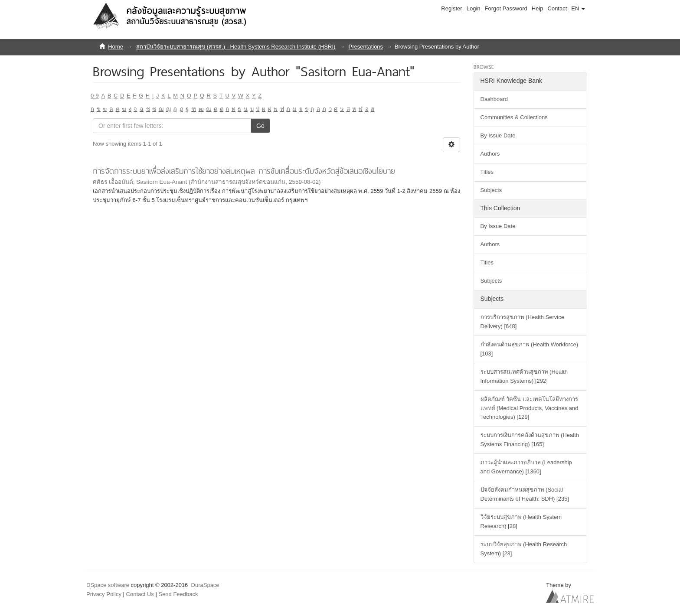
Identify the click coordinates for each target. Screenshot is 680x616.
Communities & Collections (514, 117)
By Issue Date (498, 135)
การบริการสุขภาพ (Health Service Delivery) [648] (522, 322)
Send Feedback (178, 594)
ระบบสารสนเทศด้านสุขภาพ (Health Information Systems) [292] (524, 376)
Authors (490, 154)
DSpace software (108, 585)
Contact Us (140, 594)
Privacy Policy (104, 594)
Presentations (366, 47)
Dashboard (494, 99)
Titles (487, 172)
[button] (578, 9)
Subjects (491, 190)
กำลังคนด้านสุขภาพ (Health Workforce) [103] (529, 349)
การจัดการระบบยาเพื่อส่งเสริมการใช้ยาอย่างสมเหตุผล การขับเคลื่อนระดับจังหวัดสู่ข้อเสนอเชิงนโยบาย (244, 171)
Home (116, 47)
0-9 (95, 96)
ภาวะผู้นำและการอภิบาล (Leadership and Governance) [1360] (526, 467)
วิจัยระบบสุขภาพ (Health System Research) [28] (521, 521)
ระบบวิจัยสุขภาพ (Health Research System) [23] (524, 549)
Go (260, 126)
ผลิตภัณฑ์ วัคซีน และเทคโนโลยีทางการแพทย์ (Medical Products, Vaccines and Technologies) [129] (530, 408)
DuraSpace (205, 585)
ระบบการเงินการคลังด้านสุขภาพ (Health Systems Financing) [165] (530, 440)
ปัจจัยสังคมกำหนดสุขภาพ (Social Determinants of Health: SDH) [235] (525, 494)
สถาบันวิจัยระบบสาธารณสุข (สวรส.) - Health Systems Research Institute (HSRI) (236, 47)
